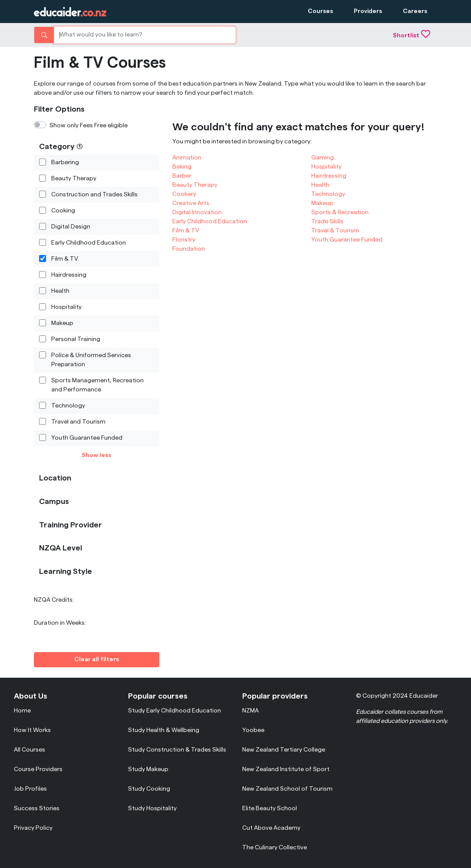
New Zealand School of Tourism (287, 789)
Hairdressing (69, 275)
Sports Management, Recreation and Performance (97, 385)
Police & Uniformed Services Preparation (91, 359)
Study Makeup (148, 769)
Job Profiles (30, 789)
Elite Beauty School (270, 808)
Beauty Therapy (74, 178)
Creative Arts (191, 203)
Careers (415, 11)
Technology (68, 405)
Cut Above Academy (271, 828)
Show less (96, 455)
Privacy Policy (33, 828)
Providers (368, 11)
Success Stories (37, 808)
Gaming (323, 158)
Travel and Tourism (78, 421)
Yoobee (253, 730)
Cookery (184, 194)
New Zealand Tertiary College (284, 750)
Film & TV (65, 258)
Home (22, 711)
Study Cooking (149, 789)
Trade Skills (327, 222)
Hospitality (66, 307)
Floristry (184, 240)
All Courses (30, 750)
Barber (182, 176)
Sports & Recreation (340, 212)
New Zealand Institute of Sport (286, 769)
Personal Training (76, 339)
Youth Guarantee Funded (87, 437)
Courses (320, 11)
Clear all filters (97, 659)
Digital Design (71, 226)
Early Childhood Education (89, 242)
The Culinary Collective (275, 848)
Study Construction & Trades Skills (177, 750)
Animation (187, 158)
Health (60, 291)
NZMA (250, 711)
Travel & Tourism (335, 231)
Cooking (63, 210)
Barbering (65, 162)
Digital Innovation (197, 212)
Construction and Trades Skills (94, 194)
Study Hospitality (152, 808)
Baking (182, 167)
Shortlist (412, 36)
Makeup (62, 323)
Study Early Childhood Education (175, 711)
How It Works (32, 730)
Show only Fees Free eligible (89, 126)
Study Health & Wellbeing (164, 730)
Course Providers (38, 769)
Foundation (189, 249)
